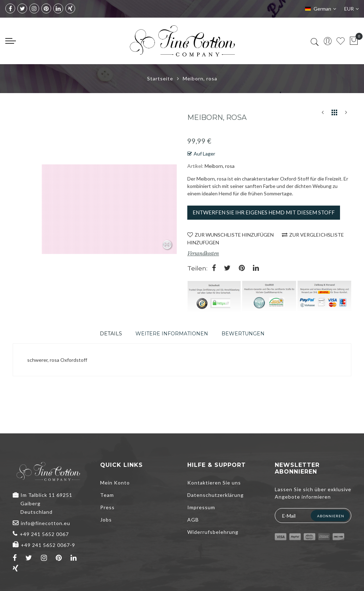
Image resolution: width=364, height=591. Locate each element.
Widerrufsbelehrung (213, 532)
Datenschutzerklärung (216, 495)
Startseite (160, 78)
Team (107, 495)
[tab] (111, 334)
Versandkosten (203, 254)
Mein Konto (115, 483)
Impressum (201, 507)
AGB (193, 520)
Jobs (106, 520)
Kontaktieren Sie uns (214, 483)
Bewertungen (243, 334)
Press (107, 507)
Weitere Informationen (172, 334)
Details (111, 334)
